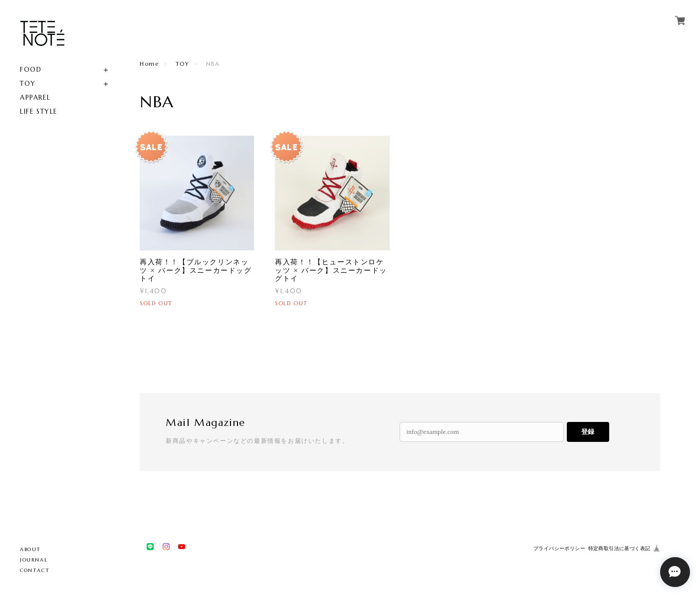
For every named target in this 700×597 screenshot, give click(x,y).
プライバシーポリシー (559, 548)
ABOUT (30, 549)
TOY (28, 84)
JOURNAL (34, 560)
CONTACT (35, 570)
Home (149, 64)
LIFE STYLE (39, 111)
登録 (588, 432)
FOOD (31, 70)
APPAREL (35, 98)
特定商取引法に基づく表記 (619, 548)
